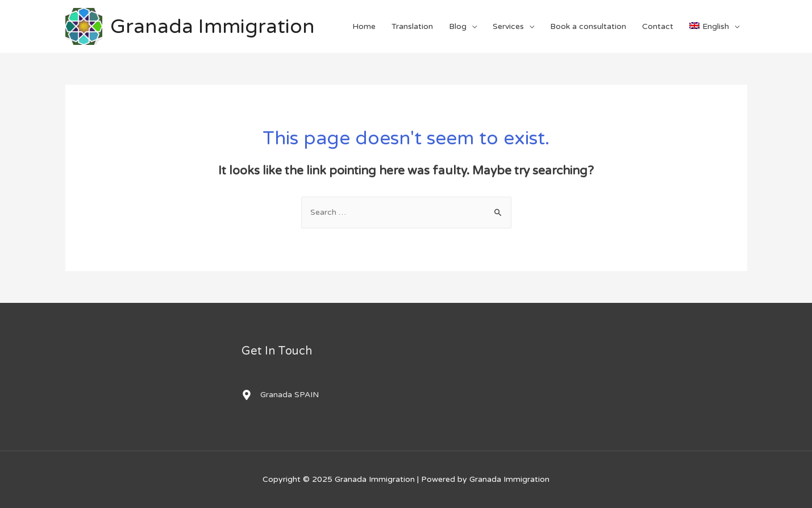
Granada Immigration (213, 27)
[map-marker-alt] (280, 395)
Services (508, 26)
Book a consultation (588, 26)
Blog (458, 26)
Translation (412, 26)
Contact (658, 26)
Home (364, 26)
